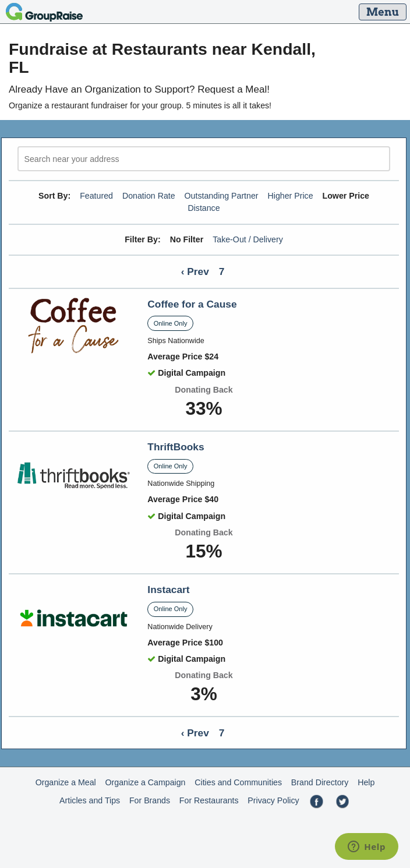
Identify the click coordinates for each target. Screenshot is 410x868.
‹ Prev (195, 271)
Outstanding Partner (222, 196)
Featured (96, 196)
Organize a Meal (66, 782)
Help (366, 782)
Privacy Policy (273, 800)
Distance (204, 208)
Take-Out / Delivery (248, 239)
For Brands (150, 800)
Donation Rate (149, 196)
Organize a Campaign (146, 782)
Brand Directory (320, 782)
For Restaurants (209, 800)
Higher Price (291, 196)
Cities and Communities (238, 782)
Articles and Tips (90, 800)
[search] (204, 159)
